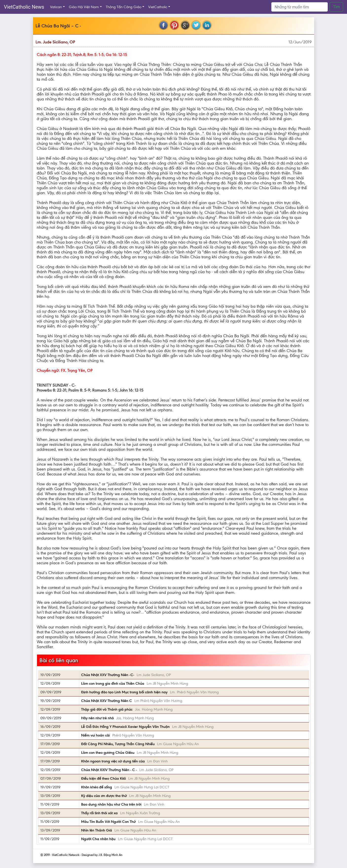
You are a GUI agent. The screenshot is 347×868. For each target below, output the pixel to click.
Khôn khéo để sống (97, 787)
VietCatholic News (24, 7)
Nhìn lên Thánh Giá (97, 830)
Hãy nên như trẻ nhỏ (97, 718)
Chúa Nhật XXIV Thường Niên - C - (109, 770)
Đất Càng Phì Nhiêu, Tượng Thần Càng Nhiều (118, 744)
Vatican (56, 7)
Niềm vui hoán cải (95, 735)
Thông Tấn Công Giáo (124, 7)
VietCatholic (158, 7)
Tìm (336, 7)
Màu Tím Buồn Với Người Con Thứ (108, 822)
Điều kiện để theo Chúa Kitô (103, 778)
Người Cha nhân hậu (98, 839)
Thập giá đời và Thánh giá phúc (107, 709)
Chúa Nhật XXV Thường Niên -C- (108, 675)
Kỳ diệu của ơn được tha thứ (104, 796)
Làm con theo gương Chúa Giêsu (108, 753)
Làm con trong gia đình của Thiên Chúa (113, 683)
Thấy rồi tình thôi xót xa (99, 813)
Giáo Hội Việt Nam (84, 7)
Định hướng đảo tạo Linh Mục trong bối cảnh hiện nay (124, 692)
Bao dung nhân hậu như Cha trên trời (111, 804)
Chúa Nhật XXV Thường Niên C (107, 701)
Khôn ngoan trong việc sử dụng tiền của (113, 761)
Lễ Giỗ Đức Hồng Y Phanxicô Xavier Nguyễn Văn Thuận (125, 727)
